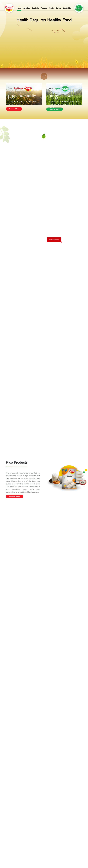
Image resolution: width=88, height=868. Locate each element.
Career (58, 8)
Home (19, 8)
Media (51, 8)
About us (27, 8)
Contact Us (67, 8)
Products (35, 8)
